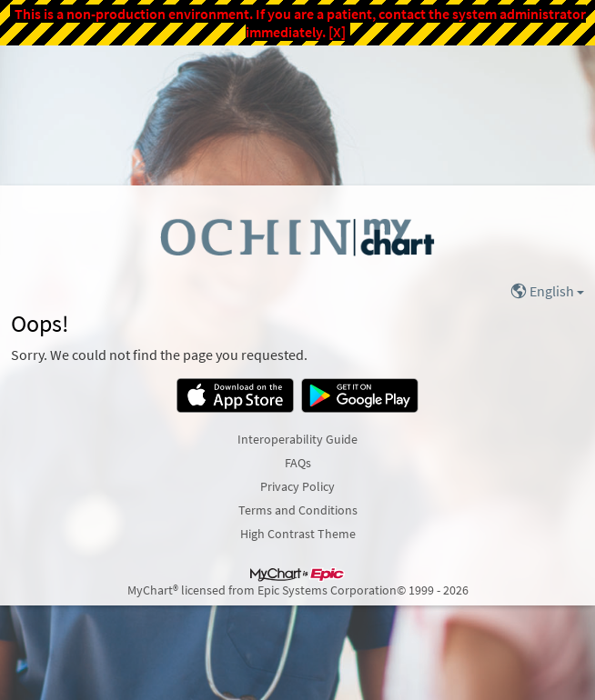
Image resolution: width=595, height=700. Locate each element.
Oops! (40, 324)
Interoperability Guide (297, 439)
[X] (337, 32)
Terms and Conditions (298, 510)
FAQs (298, 463)
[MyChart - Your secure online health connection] (297, 236)
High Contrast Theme (298, 534)
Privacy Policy (297, 486)
